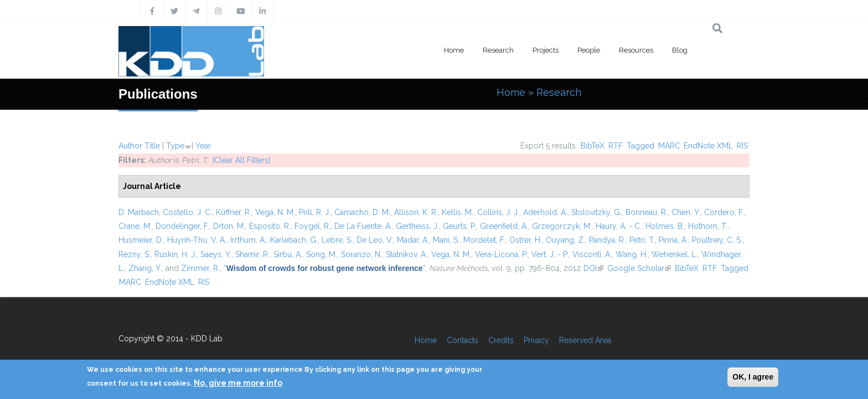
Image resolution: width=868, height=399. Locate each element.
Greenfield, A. (504, 226)
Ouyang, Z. (565, 240)
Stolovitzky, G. (596, 212)
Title (152, 146)
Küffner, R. (234, 212)
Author (130, 146)
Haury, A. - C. (619, 226)
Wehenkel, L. (675, 254)
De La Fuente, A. (363, 226)
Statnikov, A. (407, 254)
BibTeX (593, 146)
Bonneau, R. (647, 212)
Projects (546, 50)
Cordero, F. (724, 212)
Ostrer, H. (526, 240)
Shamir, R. (252, 254)
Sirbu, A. (288, 254)
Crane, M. (135, 226)
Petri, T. (642, 240)
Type (175, 146)
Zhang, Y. (145, 268)
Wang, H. (632, 254)
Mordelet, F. (484, 240)
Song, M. (322, 254)
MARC (669, 146)
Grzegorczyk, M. (562, 226)
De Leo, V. (375, 240)
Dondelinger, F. (182, 226)
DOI (593, 268)
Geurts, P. (459, 226)
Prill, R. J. (315, 212)
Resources (636, 50)
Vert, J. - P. (550, 254)
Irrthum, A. (248, 240)
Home (454, 50)
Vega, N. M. (275, 212)
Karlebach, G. (294, 240)
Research (498, 50)
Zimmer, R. (200, 268)
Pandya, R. (607, 240)
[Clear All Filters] (241, 160)
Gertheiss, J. (417, 226)
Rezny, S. (135, 254)
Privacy (536, 340)
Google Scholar (639, 268)
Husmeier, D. (141, 240)
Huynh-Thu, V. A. (197, 240)
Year (203, 146)
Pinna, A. (673, 240)
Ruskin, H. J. (175, 254)
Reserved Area (585, 340)
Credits (501, 340)
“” (324, 268)
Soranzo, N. (361, 254)
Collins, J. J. (498, 212)
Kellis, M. (458, 212)
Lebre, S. (337, 240)
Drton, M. (229, 226)
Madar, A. (413, 240)
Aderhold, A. (545, 212)
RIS (742, 146)
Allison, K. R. (416, 212)
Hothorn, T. (708, 226)
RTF (616, 146)
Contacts (463, 340)
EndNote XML (708, 146)
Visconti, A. (592, 254)
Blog (680, 50)
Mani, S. (446, 240)
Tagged (640, 146)
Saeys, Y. (216, 254)
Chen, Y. (686, 212)
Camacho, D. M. (362, 212)
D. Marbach (139, 212)
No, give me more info (238, 383)
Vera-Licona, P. (501, 254)
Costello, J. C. (187, 212)
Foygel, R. (312, 226)
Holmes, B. (665, 226)
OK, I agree (753, 377)
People (589, 50)
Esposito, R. (270, 226)
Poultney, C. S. (717, 240)
